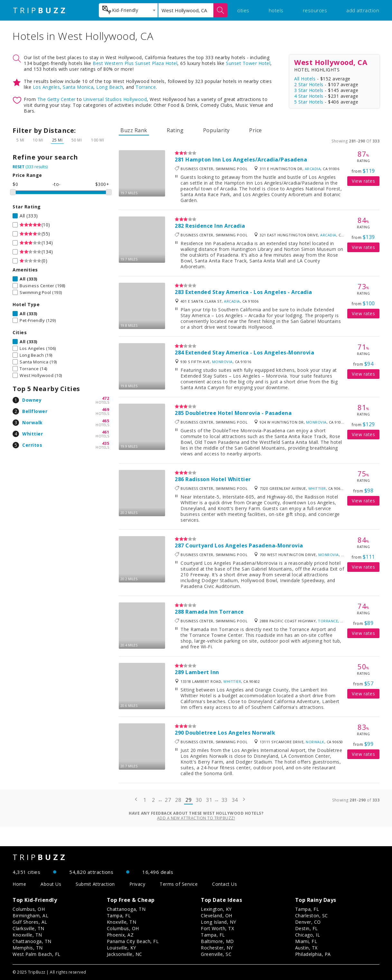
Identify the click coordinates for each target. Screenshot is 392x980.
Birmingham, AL (30, 916)
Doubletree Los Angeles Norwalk (230, 733)
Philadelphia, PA (313, 954)
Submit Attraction (95, 884)
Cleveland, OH (217, 916)
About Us (51, 884)
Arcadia (313, 169)
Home (19, 884)
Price (256, 130)
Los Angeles (47, 87)
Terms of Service (179, 884)
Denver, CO (308, 922)
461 (106, 432)
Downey (32, 400)
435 (106, 443)
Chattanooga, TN (32, 941)
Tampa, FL (119, 916)
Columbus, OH (29, 909)
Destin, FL (307, 928)
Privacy (137, 884)
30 (199, 800)
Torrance (146, 87)
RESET (19, 167)
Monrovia (222, 362)
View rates (363, 181)
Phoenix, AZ (120, 935)
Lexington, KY (216, 909)
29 (188, 800)
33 (224, 800)
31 (209, 800)
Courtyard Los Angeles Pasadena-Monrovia (244, 545)
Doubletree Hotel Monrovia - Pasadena (238, 413)
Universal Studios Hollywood (115, 99)
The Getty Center (56, 99)
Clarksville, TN (28, 928)
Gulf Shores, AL (30, 922)
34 (235, 800)
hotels (276, 10)
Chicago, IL (308, 935)
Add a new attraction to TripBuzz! (196, 818)
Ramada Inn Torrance (215, 612)
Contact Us (224, 884)
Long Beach (110, 87)
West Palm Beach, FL (37, 954)
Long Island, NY (219, 922)
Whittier (33, 434)
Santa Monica (78, 87)
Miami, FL (306, 941)
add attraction (363, 10)
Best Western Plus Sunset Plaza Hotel (135, 63)
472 (106, 398)
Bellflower (35, 411)
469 (106, 410)
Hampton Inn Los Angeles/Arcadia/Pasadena (246, 160)
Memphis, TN (28, 948)
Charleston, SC (312, 916)
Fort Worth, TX (217, 928)
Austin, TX (306, 948)
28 (178, 800)
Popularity (216, 130)
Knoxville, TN (27, 935)
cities (243, 10)
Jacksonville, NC (125, 954)
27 (168, 800)
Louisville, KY (121, 948)
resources (315, 10)
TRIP (40, 10)
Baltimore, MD (217, 941)
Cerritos (32, 445)
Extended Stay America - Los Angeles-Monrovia (250, 353)
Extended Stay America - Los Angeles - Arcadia (249, 292)
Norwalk (33, 422)
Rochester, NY (217, 948)
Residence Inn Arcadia (215, 226)
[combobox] (128, 10)
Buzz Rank (134, 130)
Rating (175, 130)
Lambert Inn (202, 672)
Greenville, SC (216, 954)
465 (106, 421)
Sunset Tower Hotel (248, 63)
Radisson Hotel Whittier (218, 479)
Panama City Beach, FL (133, 941)
